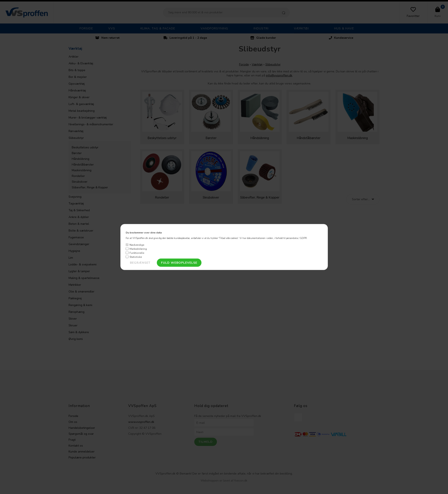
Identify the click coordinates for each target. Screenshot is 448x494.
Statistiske (136, 257)
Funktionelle (137, 253)
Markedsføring (138, 249)
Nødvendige (137, 245)
